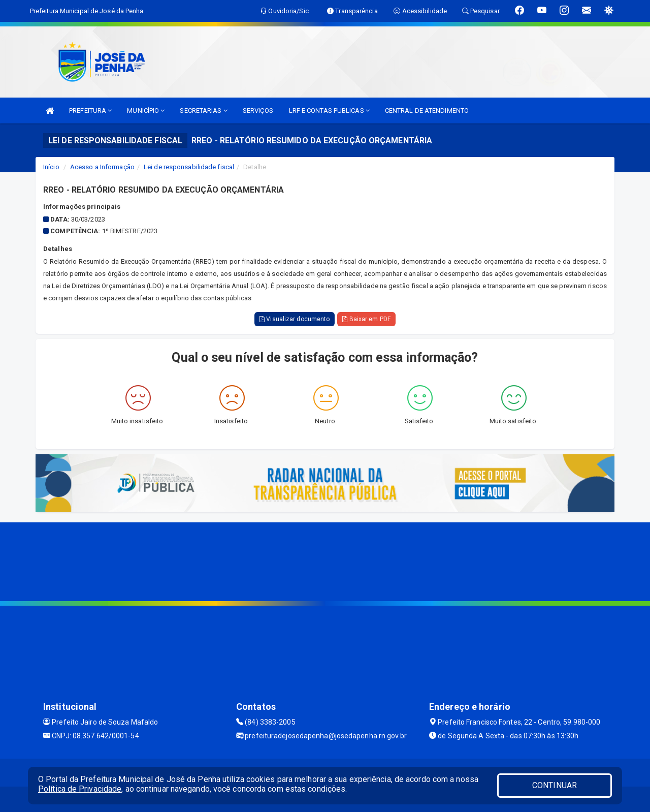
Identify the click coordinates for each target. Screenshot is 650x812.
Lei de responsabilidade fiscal (189, 167)
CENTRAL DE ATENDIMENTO (427, 111)
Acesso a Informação (102, 167)
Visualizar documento (295, 319)
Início (51, 167)
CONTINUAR (555, 785)
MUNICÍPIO (146, 111)
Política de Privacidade (80, 789)
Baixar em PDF (366, 319)
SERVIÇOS (258, 111)
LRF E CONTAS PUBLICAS (329, 111)
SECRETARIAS (203, 111)
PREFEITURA (90, 111)
